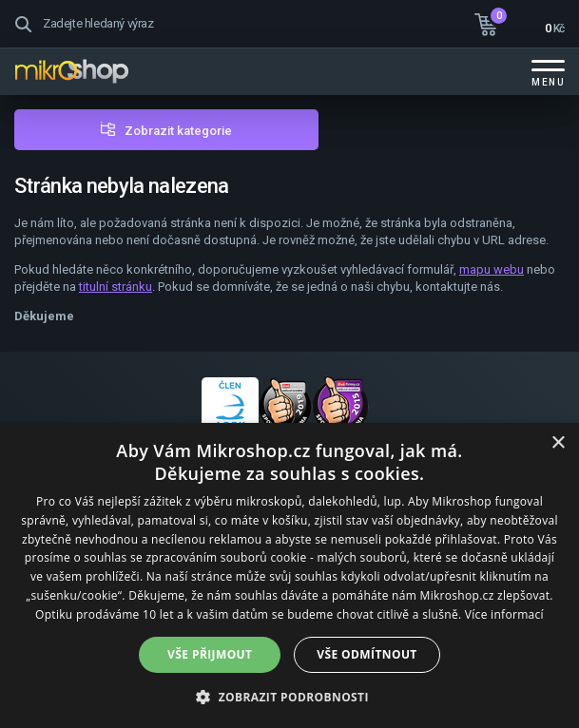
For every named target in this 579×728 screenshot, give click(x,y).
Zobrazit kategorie (178, 131)
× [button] (558, 443)
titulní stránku (116, 287)
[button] (289, 696)
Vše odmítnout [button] (367, 654)
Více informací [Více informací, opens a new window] (504, 614)
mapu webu (492, 269)
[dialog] (289, 575)
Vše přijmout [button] (210, 654)
